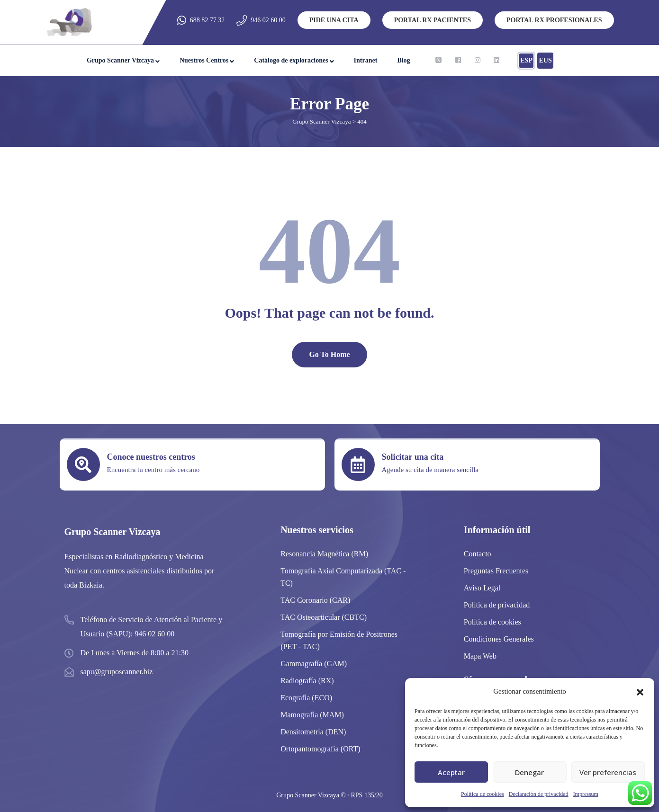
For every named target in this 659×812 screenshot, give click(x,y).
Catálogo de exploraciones (291, 60)
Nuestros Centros (204, 60)
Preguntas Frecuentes (496, 571)
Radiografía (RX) (307, 681)
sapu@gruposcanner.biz (117, 672)
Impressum (586, 794)
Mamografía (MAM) (312, 715)
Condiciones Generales (499, 639)
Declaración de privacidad (539, 794)
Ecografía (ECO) (306, 698)
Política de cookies (483, 794)
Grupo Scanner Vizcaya (120, 60)
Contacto (478, 554)
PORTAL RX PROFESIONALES (554, 20)
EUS (545, 60)
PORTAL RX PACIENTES (433, 20)
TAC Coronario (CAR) (315, 600)
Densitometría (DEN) (313, 732)
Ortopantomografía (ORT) (320, 749)
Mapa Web (480, 656)
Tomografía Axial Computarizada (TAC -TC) (343, 577)
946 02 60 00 (268, 20)
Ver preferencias (608, 772)
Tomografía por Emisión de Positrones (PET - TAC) (339, 640)
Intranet (366, 60)
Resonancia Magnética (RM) (324, 554)
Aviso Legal (482, 588)
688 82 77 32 (208, 20)
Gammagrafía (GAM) (314, 664)
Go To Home (329, 354)
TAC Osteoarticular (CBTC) (324, 617)
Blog (403, 60)
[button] (640, 691)
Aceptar (451, 772)
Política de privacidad (497, 605)
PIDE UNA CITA (334, 20)
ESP (526, 60)
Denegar (529, 772)
